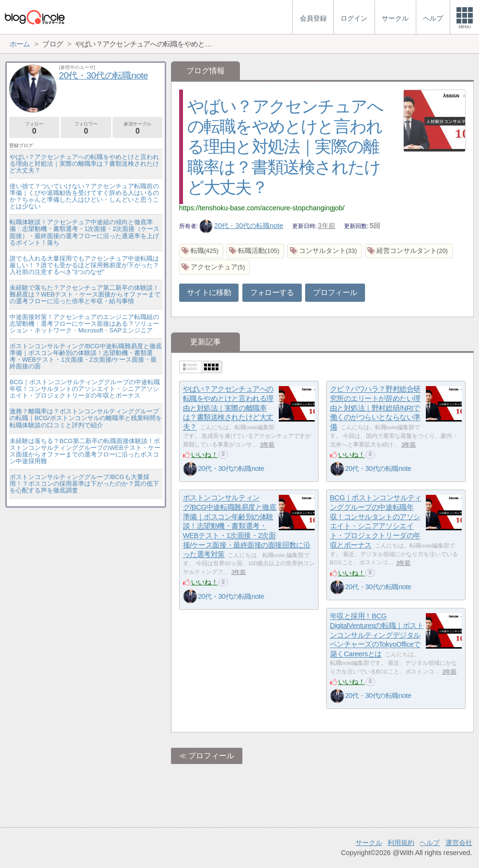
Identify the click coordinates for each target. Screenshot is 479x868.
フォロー (34, 128)
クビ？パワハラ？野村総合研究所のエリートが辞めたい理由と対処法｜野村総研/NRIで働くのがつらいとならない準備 (375, 408)
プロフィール (335, 292)
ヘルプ (430, 843)
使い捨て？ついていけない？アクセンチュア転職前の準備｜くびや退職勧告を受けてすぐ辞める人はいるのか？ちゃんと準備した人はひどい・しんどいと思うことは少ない (84, 196)
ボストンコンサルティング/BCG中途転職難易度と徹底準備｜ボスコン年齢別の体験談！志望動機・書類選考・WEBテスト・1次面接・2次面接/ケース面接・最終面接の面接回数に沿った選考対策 (247, 526)
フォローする (272, 292)
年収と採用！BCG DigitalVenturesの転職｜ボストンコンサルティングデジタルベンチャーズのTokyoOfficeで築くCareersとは (377, 635)
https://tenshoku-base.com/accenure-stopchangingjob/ (262, 208)
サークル (369, 843)
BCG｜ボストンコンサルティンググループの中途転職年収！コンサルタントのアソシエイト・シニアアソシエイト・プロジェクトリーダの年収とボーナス (85, 389)
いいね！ (205, 455)
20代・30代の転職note (241, 226)
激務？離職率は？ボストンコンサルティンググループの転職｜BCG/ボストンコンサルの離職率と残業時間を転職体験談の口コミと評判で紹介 (86, 418)
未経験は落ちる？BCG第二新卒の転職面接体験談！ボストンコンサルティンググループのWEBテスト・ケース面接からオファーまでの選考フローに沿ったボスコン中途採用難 (85, 451)
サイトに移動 (209, 292)
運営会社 (459, 843)
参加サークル (138, 128)
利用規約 (401, 843)
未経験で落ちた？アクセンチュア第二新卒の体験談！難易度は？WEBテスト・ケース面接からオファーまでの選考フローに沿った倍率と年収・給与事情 (85, 294)
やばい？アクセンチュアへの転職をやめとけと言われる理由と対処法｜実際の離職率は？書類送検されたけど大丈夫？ (285, 147)
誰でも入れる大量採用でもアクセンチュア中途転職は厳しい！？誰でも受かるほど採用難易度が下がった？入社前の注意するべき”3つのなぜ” (84, 265)
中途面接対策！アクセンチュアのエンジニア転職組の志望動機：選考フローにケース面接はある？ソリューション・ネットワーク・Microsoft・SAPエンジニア (84, 324)
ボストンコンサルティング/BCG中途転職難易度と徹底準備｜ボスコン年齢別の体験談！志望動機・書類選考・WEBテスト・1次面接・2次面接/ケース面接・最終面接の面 (86, 356)
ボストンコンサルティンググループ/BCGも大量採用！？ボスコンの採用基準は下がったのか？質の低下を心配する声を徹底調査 (84, 484)
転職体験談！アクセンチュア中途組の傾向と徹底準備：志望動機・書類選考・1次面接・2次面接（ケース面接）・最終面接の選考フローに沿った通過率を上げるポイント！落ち (85, 232)
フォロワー (86, 128)
